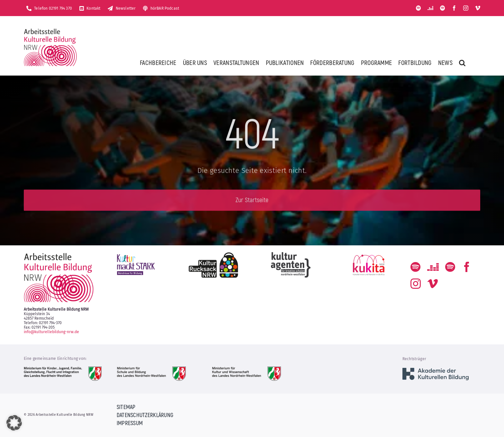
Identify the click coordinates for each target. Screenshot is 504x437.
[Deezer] (430, 8)
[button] (462, 63)
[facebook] (454, 8)
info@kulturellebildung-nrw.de (51, 332)
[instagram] (466, 8)
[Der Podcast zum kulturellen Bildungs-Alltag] (443, 8)
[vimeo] (478, 8)
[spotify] (419, 8)
